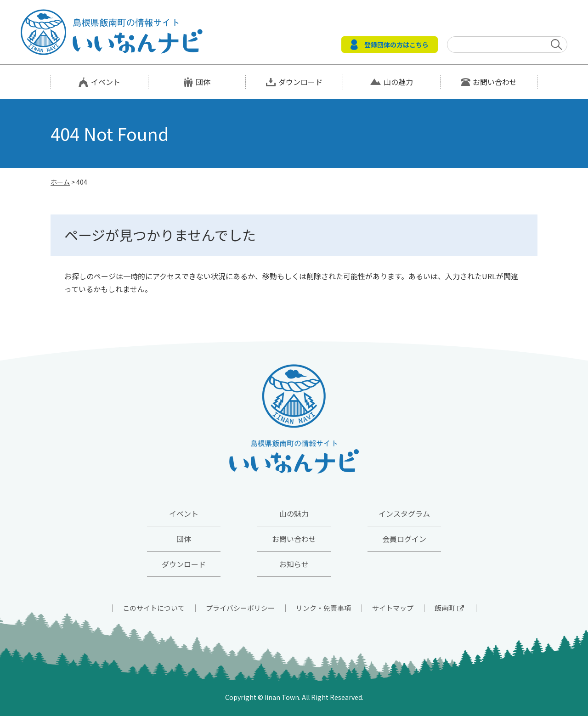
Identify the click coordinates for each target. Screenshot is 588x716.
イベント (106, 82)
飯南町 (449, 608)
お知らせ (294, 564)
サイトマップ (393, 608)
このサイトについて (154, 608)
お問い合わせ (495, 82)
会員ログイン (404, 539)
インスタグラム (404, 513)
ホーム (60, 182)
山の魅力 (398, 82)
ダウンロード (300, 82)
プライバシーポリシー (240, 608)
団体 (203, 82)
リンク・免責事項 (323, 608)
